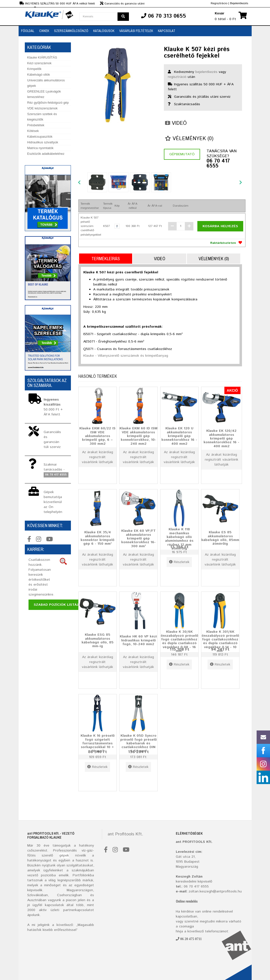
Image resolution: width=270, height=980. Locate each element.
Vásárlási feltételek (136, 31)
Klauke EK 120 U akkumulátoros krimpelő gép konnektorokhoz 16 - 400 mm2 (179, 436)
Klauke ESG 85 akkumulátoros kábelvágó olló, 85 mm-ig (98, 641)
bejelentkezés (206, 72)
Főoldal (28, 31)
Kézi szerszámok (39, 63)
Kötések (33, 131)
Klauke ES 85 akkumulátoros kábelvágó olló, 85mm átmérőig (220, 538)
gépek (64, 855)
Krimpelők (34, 69)
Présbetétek (36, 125)
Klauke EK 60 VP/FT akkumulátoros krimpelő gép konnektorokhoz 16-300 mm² (138, 538)
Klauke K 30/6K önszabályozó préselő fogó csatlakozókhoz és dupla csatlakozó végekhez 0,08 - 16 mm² (179, 641)
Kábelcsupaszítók (40, 137)
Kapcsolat (167, 31)
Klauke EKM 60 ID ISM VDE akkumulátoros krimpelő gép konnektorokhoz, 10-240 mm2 (138, 436)
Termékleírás (106, 259)
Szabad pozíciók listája (57, 605)
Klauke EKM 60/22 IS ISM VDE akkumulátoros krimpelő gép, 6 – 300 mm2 (97, 436)
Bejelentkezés (239, 3)
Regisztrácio (219, 3)
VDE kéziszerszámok (43, 108)
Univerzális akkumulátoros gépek (46, 83)
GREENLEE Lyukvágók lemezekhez (44, 94)
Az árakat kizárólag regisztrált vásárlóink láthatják (97, 457)
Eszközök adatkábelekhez (46, 154)
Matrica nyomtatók (40, 148)
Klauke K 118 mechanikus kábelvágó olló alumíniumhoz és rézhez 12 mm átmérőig (179, 539)
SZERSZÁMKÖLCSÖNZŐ (71, 31)
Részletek (179, 562)
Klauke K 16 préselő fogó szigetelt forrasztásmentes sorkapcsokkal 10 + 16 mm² (98, 743)
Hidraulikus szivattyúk (43, 142)
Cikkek (44, 31)
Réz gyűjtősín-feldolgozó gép (48, 103)
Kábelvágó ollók (39, 75)
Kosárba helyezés (220, 226)
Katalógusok (104, 31)
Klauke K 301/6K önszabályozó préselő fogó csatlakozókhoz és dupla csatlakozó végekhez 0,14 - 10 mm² (220, 641)
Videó (176, 123)
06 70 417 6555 (218, 164)
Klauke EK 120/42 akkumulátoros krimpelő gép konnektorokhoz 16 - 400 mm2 (221, 439)
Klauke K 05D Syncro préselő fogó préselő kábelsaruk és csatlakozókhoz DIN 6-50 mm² (138, 743)
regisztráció (177, 77)
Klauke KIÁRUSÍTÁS (42, 57)
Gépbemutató (182, 154)
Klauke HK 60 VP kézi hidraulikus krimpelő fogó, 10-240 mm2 (138, 640)
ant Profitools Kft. (125, 834)
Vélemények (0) (189, 139)
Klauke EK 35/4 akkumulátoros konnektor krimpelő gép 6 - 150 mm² (97, 538)
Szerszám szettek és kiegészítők (42, 117)
